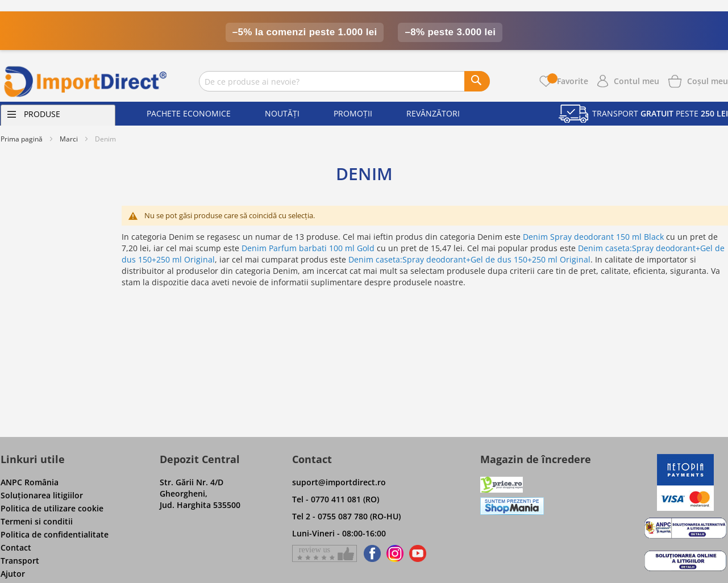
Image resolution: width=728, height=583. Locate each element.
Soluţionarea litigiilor (42, 495)
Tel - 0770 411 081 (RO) (336, 499)
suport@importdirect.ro (339, 482)
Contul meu (637, 81)
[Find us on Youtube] (418, 553)
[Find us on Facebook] (370, 553)
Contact (16, 547)
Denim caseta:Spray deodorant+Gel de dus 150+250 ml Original (469, 259)
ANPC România (30, 482)
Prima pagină (22, 139)
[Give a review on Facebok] (325, 553)
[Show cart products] (708, 80)
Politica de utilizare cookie (52, 508)
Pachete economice (189, 113)
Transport (20, 561)
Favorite (568, 81)
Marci (69, 139)
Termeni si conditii (37, 521)
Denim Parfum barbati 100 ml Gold (308, 248)
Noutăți (282, 113)
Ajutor (13, 574)
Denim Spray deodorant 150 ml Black (593, 237)
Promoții (353, 113)
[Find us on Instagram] (395, 553)
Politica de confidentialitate (55, 534)
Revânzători (433, 113)
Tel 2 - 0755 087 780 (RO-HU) (346, 516)
